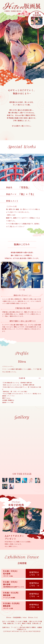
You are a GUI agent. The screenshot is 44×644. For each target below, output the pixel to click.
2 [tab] (22, 290)
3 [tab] (24, 290)
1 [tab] (20, 290)
